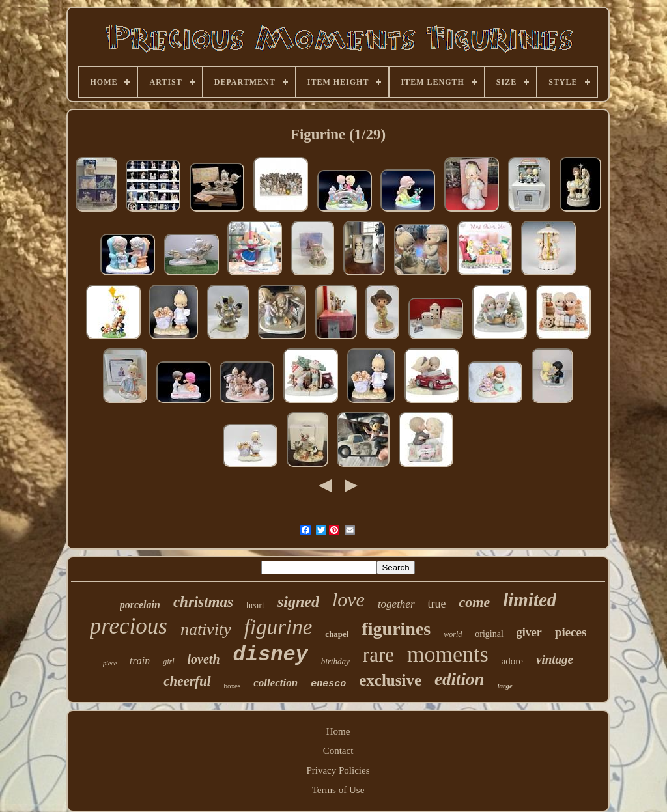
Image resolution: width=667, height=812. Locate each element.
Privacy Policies (338, 770)
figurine (278, 627)
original (489, 634)
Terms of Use (338, 790)
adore (512, 661)
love (348, 599)
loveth (204, 659)
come (475, 602)
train (140, 661)
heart (255, 605)
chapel (337, 634)
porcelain (140, 605)
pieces (571, 632)
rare (378, 655)
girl (168, 662)
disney (271, 655)
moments (448, 654)
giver (529, 632)
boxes (233, 686)
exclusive (390, 680)
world (453, 634)
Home (338, 731)
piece (110, 663)
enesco (328, 684)
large (505, 686)
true (437, 604)
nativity (206, 629)
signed (298, 602)
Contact (338, 751)
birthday (335, 661)
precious (129, 626)
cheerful (187, 681)
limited (530, 600)
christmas (203, 602)
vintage (555, 659)
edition (460, 679)
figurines (396, 629)
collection (276, 683)
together (396, 604)
